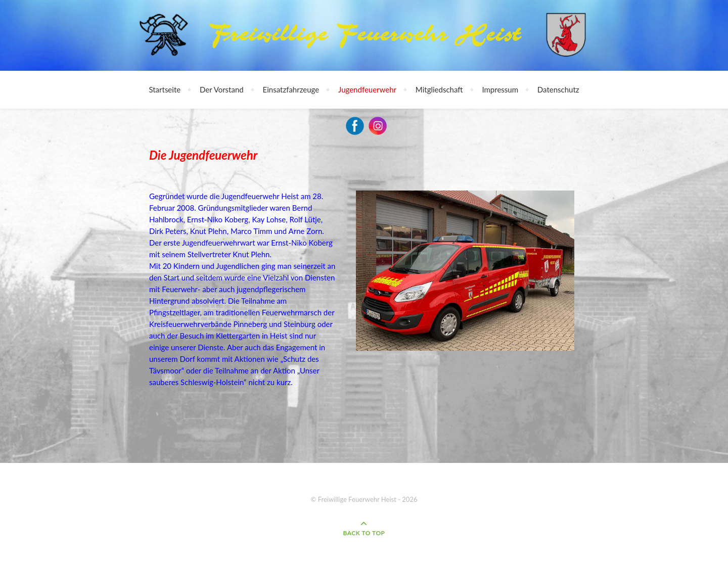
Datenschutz (558, 89)
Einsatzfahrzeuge (291, 89)
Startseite (165, 89)
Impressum (500, 89)
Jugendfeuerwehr (367, 89)
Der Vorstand (222, 89)
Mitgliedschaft (439, 89)
